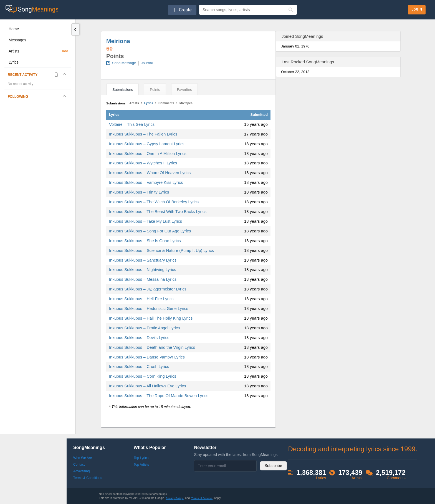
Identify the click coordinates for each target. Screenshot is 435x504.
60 (109, 48)
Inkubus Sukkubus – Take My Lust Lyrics (146, 221)
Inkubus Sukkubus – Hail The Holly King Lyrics (151, 318)
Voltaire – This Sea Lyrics (132, 124)
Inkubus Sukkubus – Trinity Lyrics (139, 192)
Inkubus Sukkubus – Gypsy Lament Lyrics (147, 144)
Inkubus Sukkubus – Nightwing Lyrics (142, 270)
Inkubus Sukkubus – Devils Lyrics (139, 338)
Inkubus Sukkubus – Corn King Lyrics (143, 376)
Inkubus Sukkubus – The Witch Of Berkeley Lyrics (154, 202)
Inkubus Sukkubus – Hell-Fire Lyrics (141, 299)
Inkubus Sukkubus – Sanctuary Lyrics (143, 260)
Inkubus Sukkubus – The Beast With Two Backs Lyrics (158, 212)
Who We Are (83, 458)
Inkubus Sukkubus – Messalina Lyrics (143, 279)
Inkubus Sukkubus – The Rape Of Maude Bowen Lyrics (159, 396)
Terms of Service (202, 498)
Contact (79, 465)
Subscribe (273, 466)
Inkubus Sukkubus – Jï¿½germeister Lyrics (148, 289)
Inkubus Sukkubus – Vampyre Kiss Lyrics (146, 182)
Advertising (81, 471)
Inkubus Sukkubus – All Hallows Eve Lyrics (147, 386)
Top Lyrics (141, 458)
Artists (134, 103)
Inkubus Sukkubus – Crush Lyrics (139, 367)
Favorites (184, 90)
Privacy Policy (175, 498)
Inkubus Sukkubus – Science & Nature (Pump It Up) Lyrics (161, 250)
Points (155, 90)
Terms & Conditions (88, 478)
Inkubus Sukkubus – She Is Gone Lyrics (145, 241)
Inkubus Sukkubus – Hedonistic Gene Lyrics (149, 309)
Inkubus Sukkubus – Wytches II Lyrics (143, 163)
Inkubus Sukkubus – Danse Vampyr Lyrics (147, 357)
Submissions (123, 90)
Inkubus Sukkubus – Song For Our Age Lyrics (150, 231)
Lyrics (149, 103)
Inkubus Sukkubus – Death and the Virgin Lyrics (152, 347)
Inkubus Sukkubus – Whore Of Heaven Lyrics (150, 173)
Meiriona (118, 41)
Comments (166, 103)
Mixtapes (186, 103)
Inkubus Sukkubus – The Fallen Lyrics (143, 134)
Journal (147, 63)
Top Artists (141, 465)
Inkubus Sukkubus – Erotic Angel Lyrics (144, 328)
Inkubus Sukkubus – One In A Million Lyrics (148, 154)
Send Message (124, 63)
